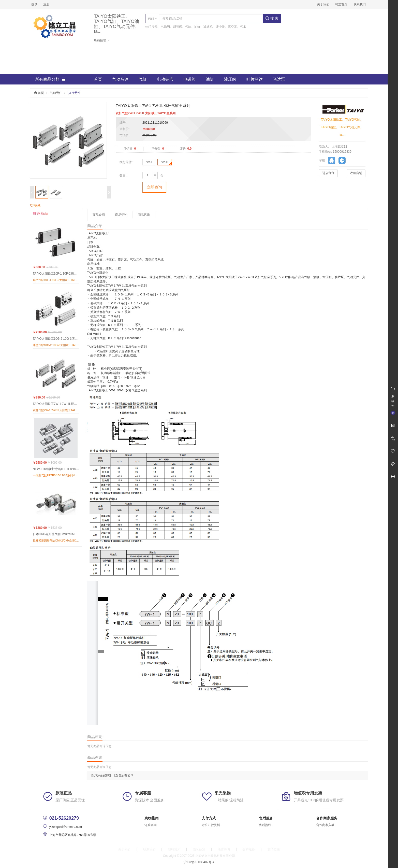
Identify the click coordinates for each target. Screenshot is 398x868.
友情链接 (274, 849)
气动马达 (120, 79)
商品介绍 (99, 215)
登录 (34, 4)
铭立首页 (341, 4)
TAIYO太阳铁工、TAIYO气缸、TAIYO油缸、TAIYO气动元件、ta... (117, 24)
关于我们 (323, 4)
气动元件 (56, 93)
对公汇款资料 (211, 825)
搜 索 (272, 18)
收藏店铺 (356, 173)
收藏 (35, 205)
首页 (98, 79)
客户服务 (249, 849)
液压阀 (230, 79)
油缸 (210, 79)
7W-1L (165, 162)
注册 (46, 4)
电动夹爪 (165, 79)
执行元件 (74, 93)
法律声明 (224, 849)
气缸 (143, 79)
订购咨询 (151, 825)
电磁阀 (189, 79)
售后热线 (265, 825)
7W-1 (149, 162)
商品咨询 (144, 215)
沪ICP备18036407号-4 (199, 862)
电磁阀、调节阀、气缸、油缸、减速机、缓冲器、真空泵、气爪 (203, 27)
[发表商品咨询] (101, 775)
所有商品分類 (50, 79)
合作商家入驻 (325, 825)
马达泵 (279, 79)
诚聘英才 (174, 849)
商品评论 (121, 215)
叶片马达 (255, 79)
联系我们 (360, 4)
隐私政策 (199, 849)
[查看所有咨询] (124, 775)
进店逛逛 (328, 173)
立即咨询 (154, 187)
